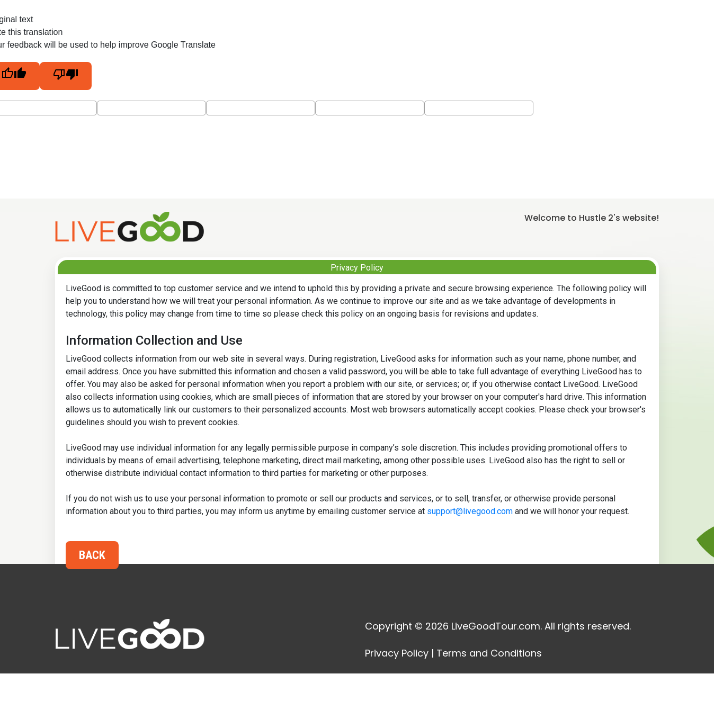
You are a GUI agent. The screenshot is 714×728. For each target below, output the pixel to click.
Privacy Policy (397, 653)
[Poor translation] (66, 76)
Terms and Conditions (489, 653)
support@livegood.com (470, 511)
